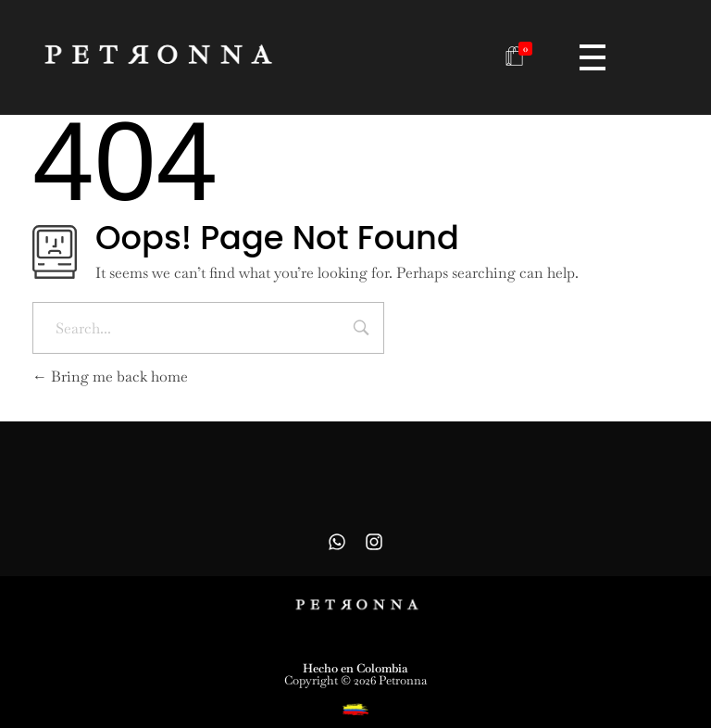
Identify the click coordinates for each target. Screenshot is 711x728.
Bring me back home (110, 377)
